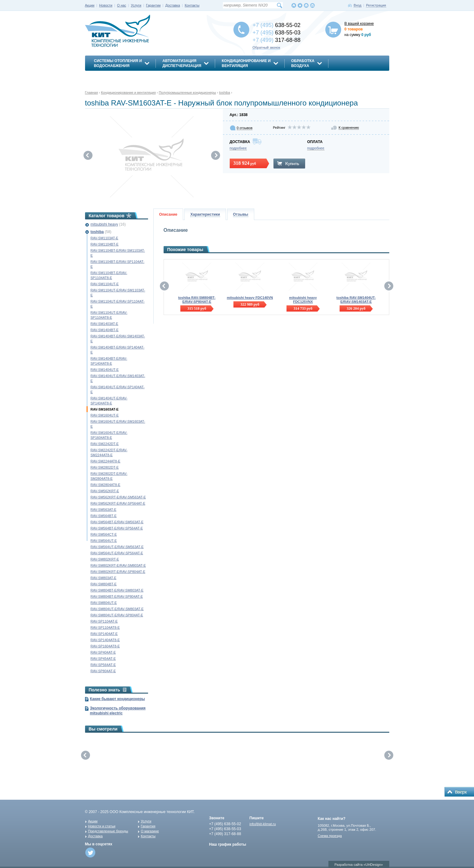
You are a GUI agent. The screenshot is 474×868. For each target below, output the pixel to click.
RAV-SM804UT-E (104, 603)
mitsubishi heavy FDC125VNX (303, 300)
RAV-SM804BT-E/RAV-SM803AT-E (117, 590)
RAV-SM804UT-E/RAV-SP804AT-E (117, 615)
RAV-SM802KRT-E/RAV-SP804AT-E (118, 572)
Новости (106, 5)
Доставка (173, 5)
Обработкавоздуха (303, 63)
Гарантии (153, 5)
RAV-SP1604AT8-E (105, 646)
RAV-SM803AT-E (104, 578)
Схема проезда (330, 836)
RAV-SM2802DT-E (105, 467)
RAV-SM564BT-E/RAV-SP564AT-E (117, 528)
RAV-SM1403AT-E (104, 324)
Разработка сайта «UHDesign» (359, 865)
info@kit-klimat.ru (263, 824)
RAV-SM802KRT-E (105, 559)
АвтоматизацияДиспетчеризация (182, 63)
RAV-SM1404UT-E (105, 370)
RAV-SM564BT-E (104, 516)
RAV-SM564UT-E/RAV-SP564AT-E (117, 553)
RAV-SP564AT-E (103, 665)
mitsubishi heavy (104, 224)
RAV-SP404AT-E (103, 652)
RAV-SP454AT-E (103, 659)
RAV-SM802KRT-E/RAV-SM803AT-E (118, 565)
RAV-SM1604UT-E (105, 415)
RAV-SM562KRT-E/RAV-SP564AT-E (118, 503)
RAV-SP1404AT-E (104, 634)
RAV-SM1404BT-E (105, 330)
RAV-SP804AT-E (103, 671)
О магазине (150, 831)
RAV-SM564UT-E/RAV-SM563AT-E (117, 547)
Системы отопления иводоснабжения (118, 63)
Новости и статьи (102, 826)
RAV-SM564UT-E (104, 541)
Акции (90, 5)
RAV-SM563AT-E (104, 510)
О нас (122, 5)
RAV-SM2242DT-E (105, 444)
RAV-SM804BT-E (104, 584)
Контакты (192, 5)
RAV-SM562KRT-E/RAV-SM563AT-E (118, 497)
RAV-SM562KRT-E (105, 491)
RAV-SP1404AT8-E (105, 640)
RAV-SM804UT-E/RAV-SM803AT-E (117, 609)
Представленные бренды (108, 831)
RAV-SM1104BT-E (105, 244)
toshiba (97, 232)
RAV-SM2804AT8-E (106, 485)
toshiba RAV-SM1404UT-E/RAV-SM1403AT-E (356, 300)
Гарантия (148, 826)
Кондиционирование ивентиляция (246, 63)
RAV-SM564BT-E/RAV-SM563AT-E (117, 522)
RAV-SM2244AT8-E (106, 461)
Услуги (136, 5)
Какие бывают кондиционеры (117, 699)
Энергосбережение (115, 77)
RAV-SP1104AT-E (104, 621)
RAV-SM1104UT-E (105, 284)
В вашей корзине (359, 24)
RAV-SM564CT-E (104, 534)
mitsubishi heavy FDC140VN (250, 298)
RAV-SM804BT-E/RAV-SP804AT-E (117, 596)
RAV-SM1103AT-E (104, 238)
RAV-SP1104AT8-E (105, 627)
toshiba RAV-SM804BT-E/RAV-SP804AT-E (197, 300)
